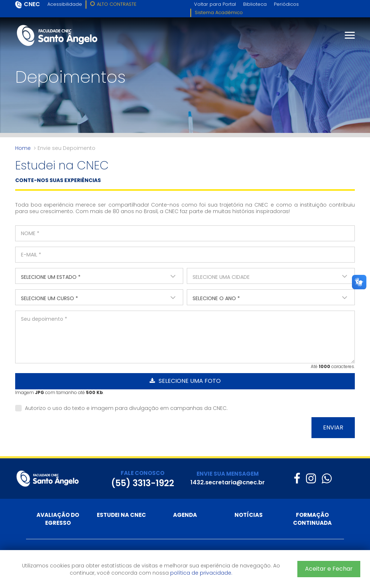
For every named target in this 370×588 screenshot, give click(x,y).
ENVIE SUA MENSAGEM (228, 474)
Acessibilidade (65, 4)
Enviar (333, 427)
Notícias (249, 515)
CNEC (32, 4)
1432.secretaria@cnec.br (228, 482)
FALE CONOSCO (143, 473)
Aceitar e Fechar (329, 569)
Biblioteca (255, 4)
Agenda (185, 515)
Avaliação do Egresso (58, 519)
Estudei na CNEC (121, 515)
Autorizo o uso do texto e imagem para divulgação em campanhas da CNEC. (121, 408)
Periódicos (286, 4)
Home (23, 148)
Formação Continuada (312, 519)
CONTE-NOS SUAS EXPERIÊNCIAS (58, 180)
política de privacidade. (201, 573)
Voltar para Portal (215, 4)
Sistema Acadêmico (219, 12)
